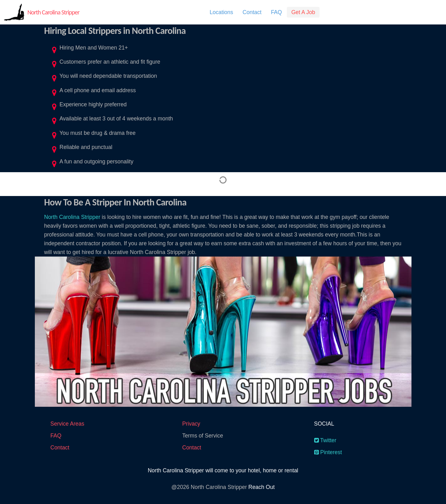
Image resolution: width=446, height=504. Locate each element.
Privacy (191, 424)
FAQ (276, 12)
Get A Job (303, 12)
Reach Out (261, 487)
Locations (221, 12)
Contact (252, 12)
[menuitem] (221, 12)
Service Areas (67, 424)
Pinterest (328, 452)
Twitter (325, 440)
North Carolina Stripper (53, 12)
